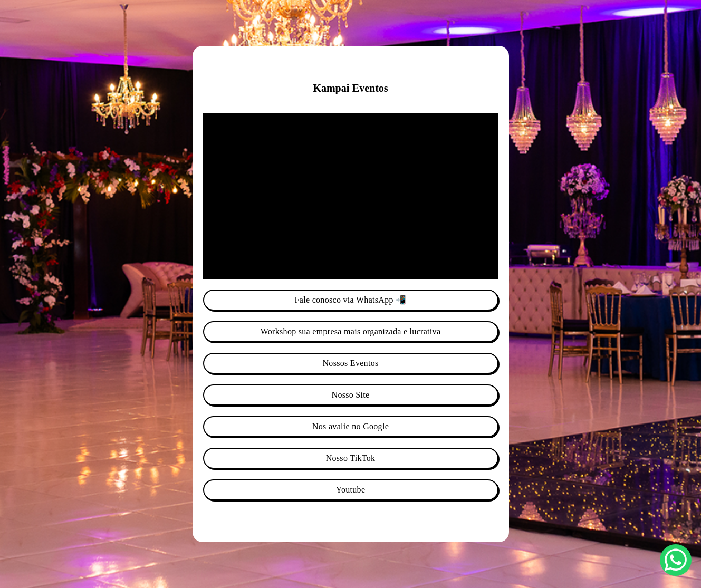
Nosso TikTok (351, 458)
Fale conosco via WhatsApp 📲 (351, 300)
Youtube (351, 490)
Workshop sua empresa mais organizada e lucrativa (351, 331)
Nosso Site (351, 395)
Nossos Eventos (351, 363)
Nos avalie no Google (350, 426)
